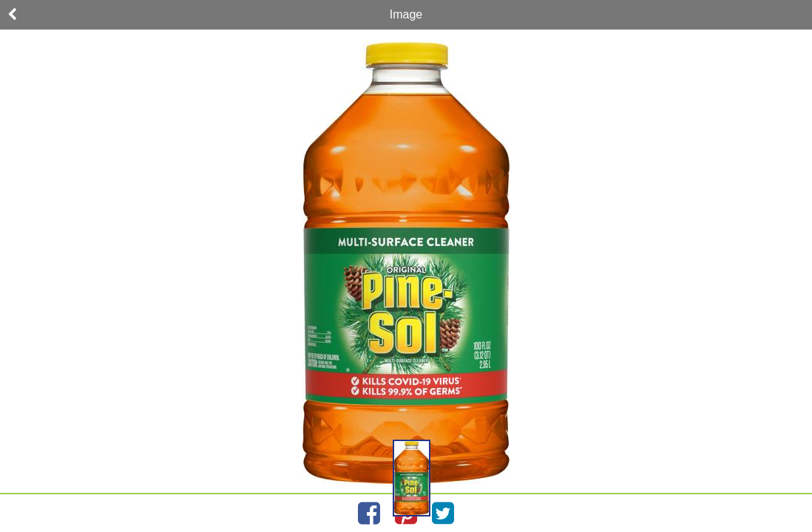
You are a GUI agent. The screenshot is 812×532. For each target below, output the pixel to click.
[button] (412, 478)
